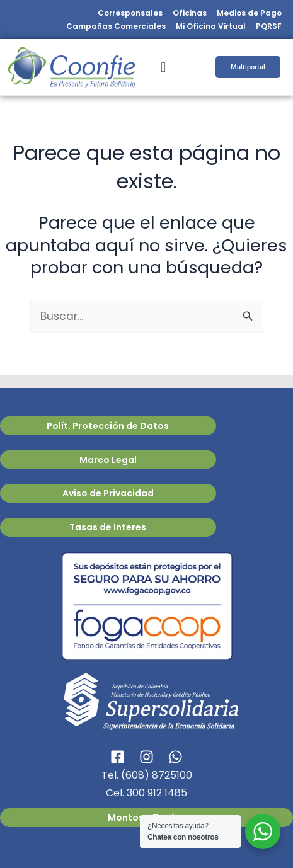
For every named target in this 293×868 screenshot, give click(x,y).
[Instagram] (146, 757)
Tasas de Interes (108, 527)
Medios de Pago (249, 13)
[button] (163, 67)
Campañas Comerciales (116, 26)
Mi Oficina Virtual (211, 26)
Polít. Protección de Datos (108, 426)
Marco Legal (108, 460)
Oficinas (190, 13)
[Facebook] (118, 757)
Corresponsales (130, 13)
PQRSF (269, 26)
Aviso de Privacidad (108, 493)
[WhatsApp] (175, 757)
